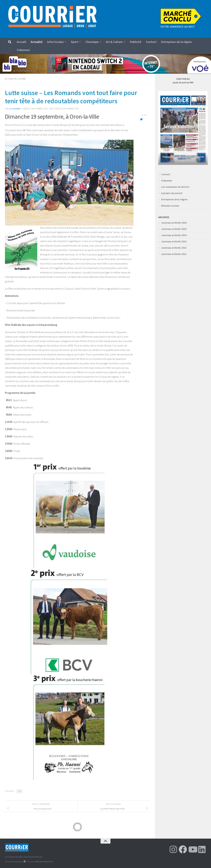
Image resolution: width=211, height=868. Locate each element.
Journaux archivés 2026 (174, 223)
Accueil (21, 42)
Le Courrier (15, 108)
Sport (75, 42)
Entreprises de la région (176, 42)
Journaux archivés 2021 (174, 254)
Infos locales (55, 42)
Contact (151, 42)
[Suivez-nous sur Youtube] (192, 849)
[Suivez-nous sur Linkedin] (202, 849)
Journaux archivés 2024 (174, 235)
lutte (19, 791)
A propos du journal (172, 193)
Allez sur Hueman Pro (44, 861)
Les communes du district (175, 187)
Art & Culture (114, 42)
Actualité (37, 42)
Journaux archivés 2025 (174, 229)
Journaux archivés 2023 (174, 241)
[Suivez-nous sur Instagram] (173, 849)
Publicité (136, 42)
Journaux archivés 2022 (174, 248)
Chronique (92, 42)
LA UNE (23, 79)
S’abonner (23, 50)
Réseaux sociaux (170, 206)
